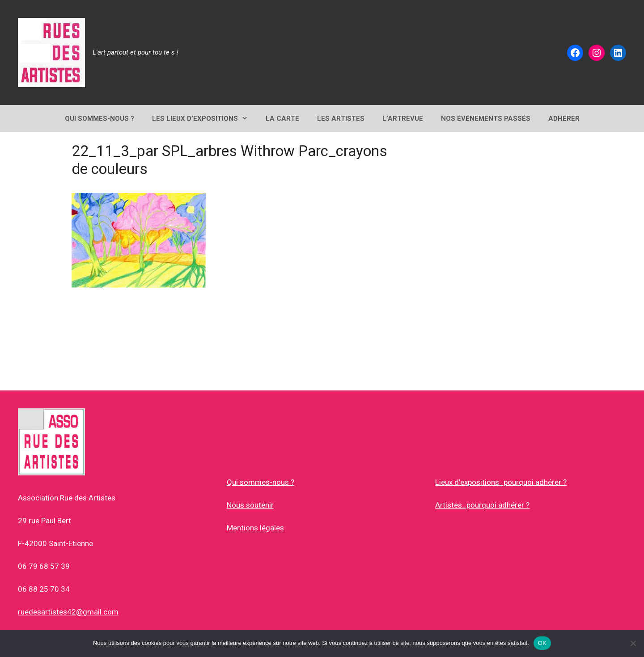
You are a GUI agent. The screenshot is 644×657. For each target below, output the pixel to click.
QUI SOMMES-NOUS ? (100, 119)
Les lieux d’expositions (204, 119)
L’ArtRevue (403, 119)
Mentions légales (255, 528)
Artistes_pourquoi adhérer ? (482, 505)
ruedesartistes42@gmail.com (68, 612)
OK (542, 643)
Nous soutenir (250, 505)
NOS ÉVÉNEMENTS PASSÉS (486, 119)
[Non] (633, 643)
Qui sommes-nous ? (261, 482)
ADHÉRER (564, 119)
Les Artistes (341, 119)
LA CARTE (282, 119)
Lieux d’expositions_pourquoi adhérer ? (501, 482)
